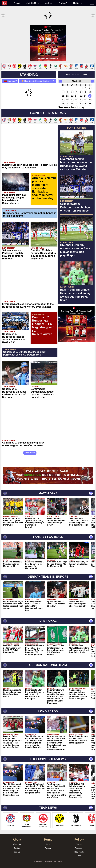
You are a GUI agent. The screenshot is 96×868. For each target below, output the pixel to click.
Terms (48, 842)
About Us (17, 842)
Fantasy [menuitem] (63, 3)
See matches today (71, 105)
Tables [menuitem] (48, 3)
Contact (17, 846)
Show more (30, 450)
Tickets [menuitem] (77, 3)
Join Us (17, 849)
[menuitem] (7, 3)
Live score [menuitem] (32, 3)
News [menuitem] (17, 3)
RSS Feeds (79, 849)
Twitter (79, 842)
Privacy (48, 846)
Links (79, 853)
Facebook (79, 846)
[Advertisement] (48, 42)
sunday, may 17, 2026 (76, 72)
